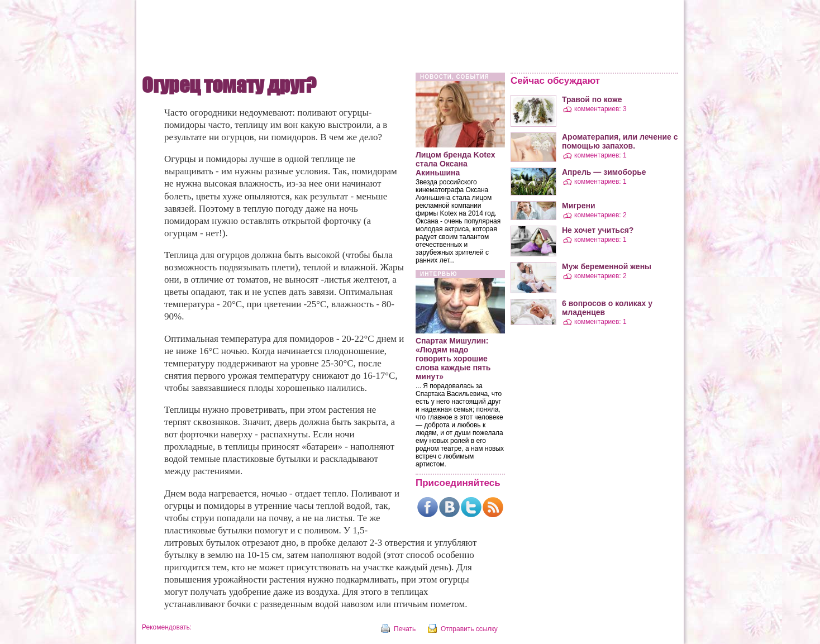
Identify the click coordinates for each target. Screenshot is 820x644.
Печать (405, 629)
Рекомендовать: (167, 627)
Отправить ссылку (469, 629)
